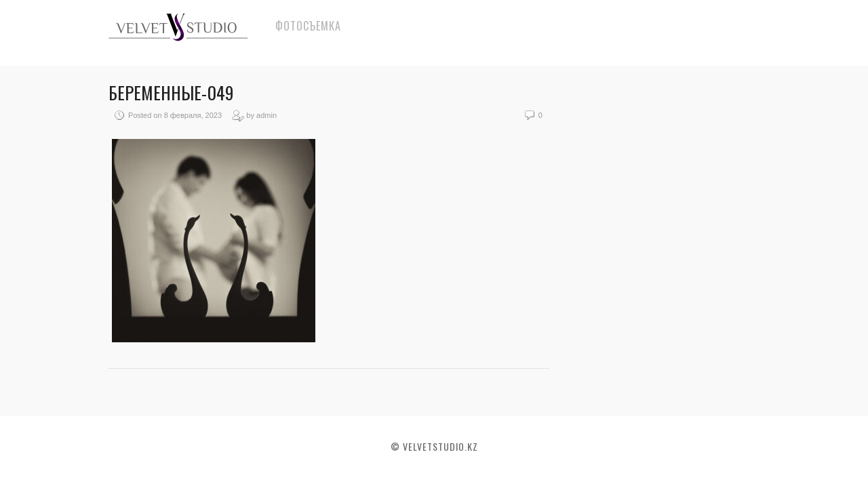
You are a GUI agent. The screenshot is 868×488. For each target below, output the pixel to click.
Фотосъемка (308, 26)
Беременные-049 (171, 93)
